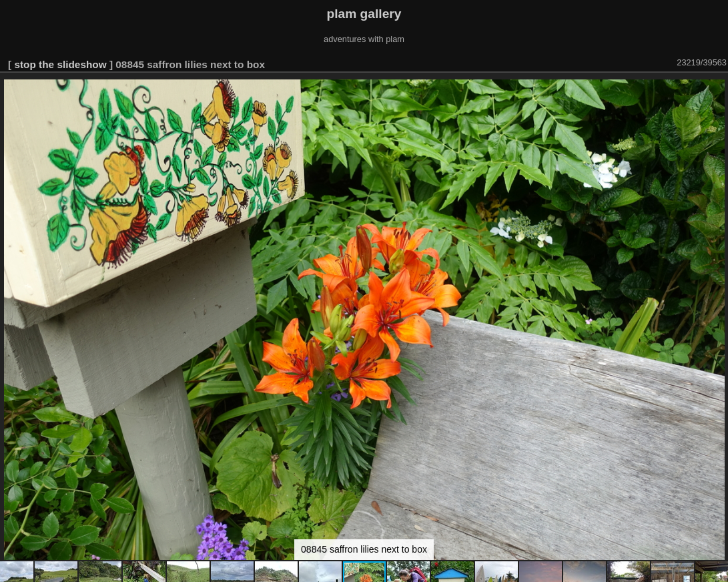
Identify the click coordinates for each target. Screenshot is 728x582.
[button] (716, 91)
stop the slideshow (60, 64)
